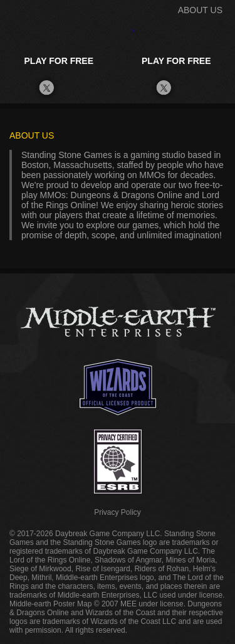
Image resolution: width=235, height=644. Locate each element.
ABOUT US (200, 10)
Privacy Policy (118, 512)
